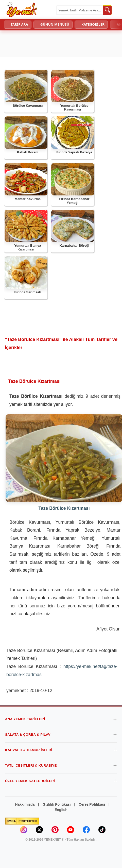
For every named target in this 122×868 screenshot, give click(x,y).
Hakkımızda (25, 804)
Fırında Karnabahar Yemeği (74, 201)
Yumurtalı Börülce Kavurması (74, 108)
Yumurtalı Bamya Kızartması (28, 248)
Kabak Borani (28, 152)
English (61, 810)
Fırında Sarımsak (28, 292)
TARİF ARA (19, 24)
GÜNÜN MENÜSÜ (55, 24)
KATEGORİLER (93, 24)
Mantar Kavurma (28, 199)
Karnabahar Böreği (74, 246)
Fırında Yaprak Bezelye (74, 152)
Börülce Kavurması (28, 106)
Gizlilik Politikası (57, 804)
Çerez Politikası (92, 804)
